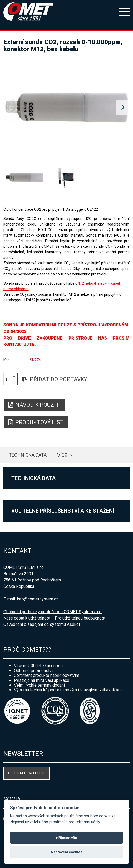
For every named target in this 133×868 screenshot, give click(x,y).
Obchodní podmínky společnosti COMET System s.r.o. (53, 612)
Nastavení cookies (67, 852)
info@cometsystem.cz (38, 599)
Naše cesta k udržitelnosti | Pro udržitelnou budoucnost (54, 618)
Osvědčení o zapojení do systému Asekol (42, 624)
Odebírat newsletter (26, 773)
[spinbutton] (8, 379)
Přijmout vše (66, 838)
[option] (67, 107)
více (62, 455)
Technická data (28, 455)
